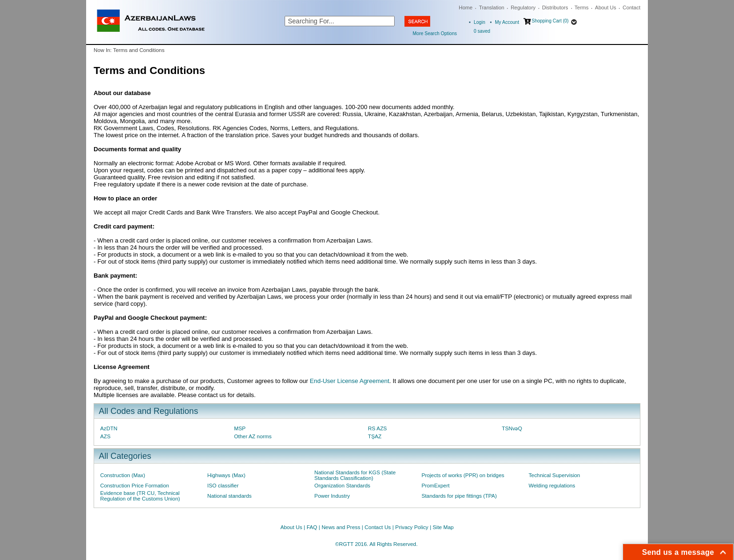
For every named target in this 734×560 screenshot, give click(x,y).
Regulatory (523, 7)
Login (479, 22)
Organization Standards (342, 486)
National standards (230, 496)
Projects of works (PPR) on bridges (463, 475)
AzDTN (109, 428)
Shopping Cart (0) (550, 21)
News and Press (341, 527)
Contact (631, 7)
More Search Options (435, 33)
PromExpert (435, 486)
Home (466, 7)
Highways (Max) (226, 475)
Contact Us (378, 527)
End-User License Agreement (350, 381)
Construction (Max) (123, 475)
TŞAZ (375, 436)
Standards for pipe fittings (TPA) (459, 496)
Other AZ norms (253, 436)
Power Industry (332, 496)
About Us (606, 7)
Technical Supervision (554, 475)
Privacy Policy (412, 527)
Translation (492, 7)
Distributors (555, 7)
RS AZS (377, 428)
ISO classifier (223, 486)
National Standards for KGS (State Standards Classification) (355, 475)
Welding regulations (552, 486)
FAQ (312, 527)
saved (482, 31)
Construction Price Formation (135, 486)
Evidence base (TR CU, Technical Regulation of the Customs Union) (140, 496)
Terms (581, 7)
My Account (507, 22)
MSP (240, 428)
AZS (105, 436)
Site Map (443, 527)
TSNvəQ (512, 428)
